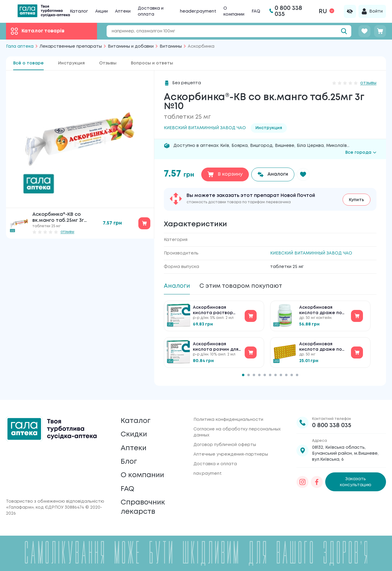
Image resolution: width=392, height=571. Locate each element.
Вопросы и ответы (152, 63)
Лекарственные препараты (71, 46)
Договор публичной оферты (225, 441)
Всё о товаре (28, 63)
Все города (361, 153)
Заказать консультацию (356, 478)
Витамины (171, 46)
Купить (357, 200)
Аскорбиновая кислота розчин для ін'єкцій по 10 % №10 (216, 348)
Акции (102, 11)
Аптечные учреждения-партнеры (231, 451)
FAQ (256, 11)
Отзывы (108, 63)
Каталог (79, 11)
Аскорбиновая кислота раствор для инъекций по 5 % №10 (216, 311)
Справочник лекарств (143, 507)
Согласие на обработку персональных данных (237, 428)
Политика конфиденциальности (228, 416)
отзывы (67, 232)
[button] (304, 174)
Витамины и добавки (131, 46)
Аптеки (123, 11)
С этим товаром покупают (243, 286)
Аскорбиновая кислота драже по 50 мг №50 (321, 348)
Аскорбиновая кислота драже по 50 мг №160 (321, 311)
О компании (143, 474)
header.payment (198, 11)
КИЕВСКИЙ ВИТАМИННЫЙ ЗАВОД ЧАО (311, 253)
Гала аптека (20, 46)
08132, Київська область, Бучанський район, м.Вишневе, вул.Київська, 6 (345, 450)
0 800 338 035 (332, 422)
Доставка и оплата (215, 460)
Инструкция (71, 63)
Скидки (134, 431)
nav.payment (208, 470)
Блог (129, 460)
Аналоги (177, 286)
